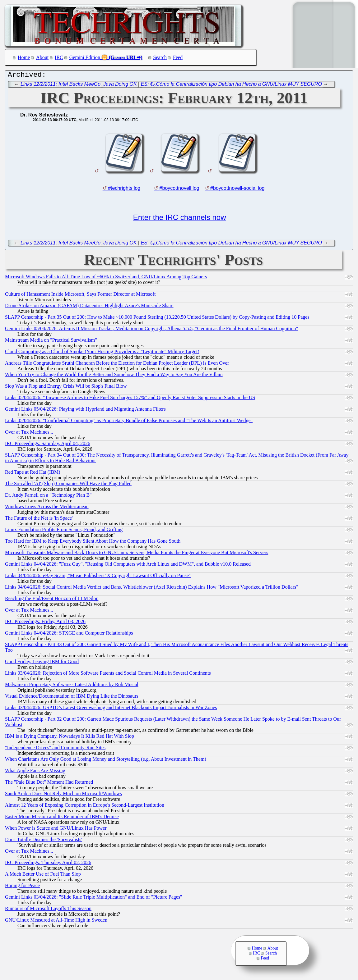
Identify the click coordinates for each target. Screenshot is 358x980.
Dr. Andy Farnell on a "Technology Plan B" (48, 497)
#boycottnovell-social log (237, 190)
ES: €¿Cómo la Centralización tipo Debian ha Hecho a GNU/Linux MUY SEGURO (231, 86)
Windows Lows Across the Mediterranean (47, 508)
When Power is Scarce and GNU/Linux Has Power (56, 830)
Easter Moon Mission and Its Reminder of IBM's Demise (62, 818)
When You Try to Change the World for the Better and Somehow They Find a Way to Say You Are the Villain (114, 376)
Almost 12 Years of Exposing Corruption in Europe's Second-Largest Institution (85, 807)
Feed (178, 57)
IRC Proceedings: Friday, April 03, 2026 (45, 623)
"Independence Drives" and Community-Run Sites (55, 749)
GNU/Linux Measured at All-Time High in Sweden (56, 921)
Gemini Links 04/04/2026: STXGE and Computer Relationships (69, 634)
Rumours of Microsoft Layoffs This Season (48, 910)
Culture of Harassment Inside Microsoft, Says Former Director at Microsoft (80, 296)
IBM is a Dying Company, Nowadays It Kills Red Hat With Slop (70, 738)
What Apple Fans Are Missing (35, 772)
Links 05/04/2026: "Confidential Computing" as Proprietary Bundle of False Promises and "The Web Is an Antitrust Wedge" (129, 422)
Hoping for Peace (22, 887)
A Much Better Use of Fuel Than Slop (43, 875)
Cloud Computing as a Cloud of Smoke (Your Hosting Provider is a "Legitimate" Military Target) (102, 353)
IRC (59, 57)
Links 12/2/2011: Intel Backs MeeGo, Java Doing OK (79, 86)
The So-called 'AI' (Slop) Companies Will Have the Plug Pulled (68, 485)
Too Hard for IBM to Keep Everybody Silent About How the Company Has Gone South (93, 542)
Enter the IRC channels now (180, 219)
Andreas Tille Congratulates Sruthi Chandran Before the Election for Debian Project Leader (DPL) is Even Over (117, 365)
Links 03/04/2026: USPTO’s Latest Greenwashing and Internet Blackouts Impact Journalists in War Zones (111, 709)
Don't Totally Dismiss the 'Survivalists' (44, 841)
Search (160, 57)
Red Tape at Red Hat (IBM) (33, 474)
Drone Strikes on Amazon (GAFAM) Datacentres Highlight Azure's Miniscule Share (89, 307)
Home (24, 57)
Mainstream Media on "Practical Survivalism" (51, 342)
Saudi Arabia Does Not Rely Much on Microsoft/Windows (63, 795)
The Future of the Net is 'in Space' (39, 520)
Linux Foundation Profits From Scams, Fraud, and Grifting (64, 531)
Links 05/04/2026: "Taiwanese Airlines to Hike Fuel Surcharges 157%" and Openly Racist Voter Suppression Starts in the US (130, 399)
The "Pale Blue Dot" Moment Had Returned (49, 784)
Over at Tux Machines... (29, 433)
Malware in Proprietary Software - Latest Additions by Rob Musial (72, 686)
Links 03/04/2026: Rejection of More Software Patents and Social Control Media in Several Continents (108, 675)
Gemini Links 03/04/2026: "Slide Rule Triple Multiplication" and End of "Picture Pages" (94, 898)
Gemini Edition (85, 57)
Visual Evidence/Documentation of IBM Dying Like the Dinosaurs (72, 697)
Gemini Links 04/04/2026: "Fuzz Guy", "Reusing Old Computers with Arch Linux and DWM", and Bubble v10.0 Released (128, 565)
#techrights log (124, 190)
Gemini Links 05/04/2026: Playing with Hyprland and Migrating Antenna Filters (85, 410)
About (42, 57)
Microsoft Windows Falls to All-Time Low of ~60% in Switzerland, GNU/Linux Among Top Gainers (106, 278)
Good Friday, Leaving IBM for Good (42, 663)
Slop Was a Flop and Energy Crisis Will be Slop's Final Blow (66, 387)
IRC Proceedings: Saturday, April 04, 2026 (48, 445)
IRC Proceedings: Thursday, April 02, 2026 (48, 864)
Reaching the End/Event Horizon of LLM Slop (52, 600)
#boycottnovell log (179, 190)
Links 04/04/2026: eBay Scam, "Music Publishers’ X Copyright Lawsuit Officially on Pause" (98, 577)
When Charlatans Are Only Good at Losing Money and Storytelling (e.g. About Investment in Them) (106, 761)
